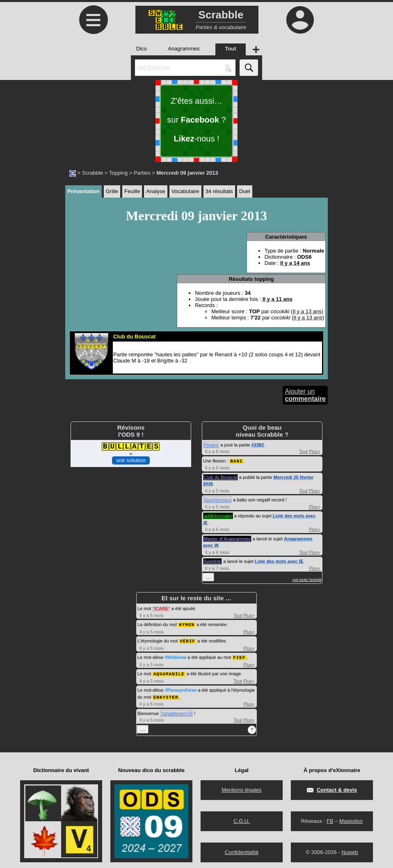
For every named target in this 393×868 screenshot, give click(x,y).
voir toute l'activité (307, 579)
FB (330, 819)
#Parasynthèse (181, 688)
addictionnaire (218, 515)
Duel (245, 191)
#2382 (258, 445)
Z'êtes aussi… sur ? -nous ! (196, 120)
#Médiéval (176, 656)
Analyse (155, 191)
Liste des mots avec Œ (279, 561)
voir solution (131, 460)
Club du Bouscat (220, 477)
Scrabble (93, 173)
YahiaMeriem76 (176, 711)
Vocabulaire (185, 191)
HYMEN (187, 624)
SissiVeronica (217, 499)
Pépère (211, 445)
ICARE (161, 608)
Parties (142, 173)
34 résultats (219, 191)
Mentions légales (242, 787)
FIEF (239, 656)
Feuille (132, 191)
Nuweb (350, 850)
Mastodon (351, 819)
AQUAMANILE (169, 672)
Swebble (212, 561)
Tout (303, 451)
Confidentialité (242, 850)
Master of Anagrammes (227, 538)
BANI (236, 461)
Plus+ (315, 451)
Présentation (83, 191)
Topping (119, 173)
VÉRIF (187, 640)
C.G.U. (242, 819)
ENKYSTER (166, 695)
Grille (112, 191)
